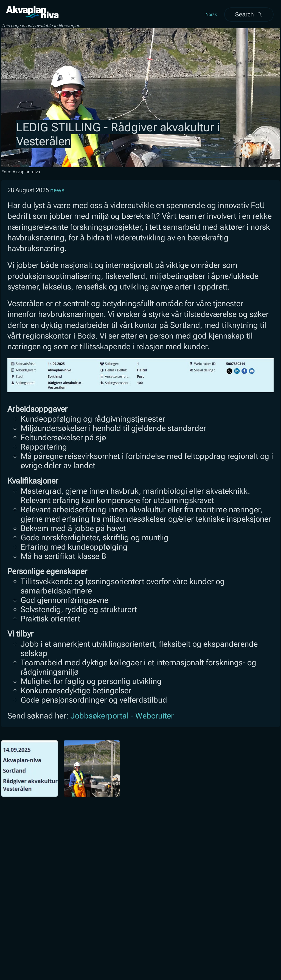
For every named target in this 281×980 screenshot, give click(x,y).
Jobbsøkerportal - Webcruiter (122, 716)
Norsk (211, 14)
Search (249, 14)
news (57, 190)
